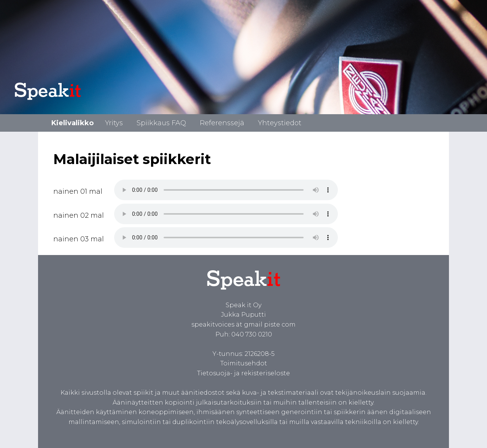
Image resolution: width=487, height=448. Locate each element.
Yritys (114, 123)
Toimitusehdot (244, 363)
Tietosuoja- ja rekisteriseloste (243, 373)
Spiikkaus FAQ (161, 123)
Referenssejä (222, 123)
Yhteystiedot (280, 123)
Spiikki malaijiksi (226, 190)
